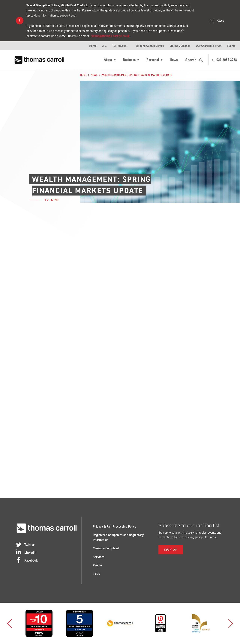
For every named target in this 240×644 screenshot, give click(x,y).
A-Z (104, 46)
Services (99, 557)
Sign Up (171, 550)
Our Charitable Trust (209, 46)
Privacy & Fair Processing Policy (114, 526)
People (97, 565)
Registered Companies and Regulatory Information (118, 537)
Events (231, 46)
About (108, 60)
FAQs (96, 574)
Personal (153, 60)
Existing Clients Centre (150, 46)
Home (93, 46)
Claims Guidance (180, 46)
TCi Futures (119, 46)
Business (129, 60)
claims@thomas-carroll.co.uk (110, 36)
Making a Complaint (106, 548)
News (174, 60)
